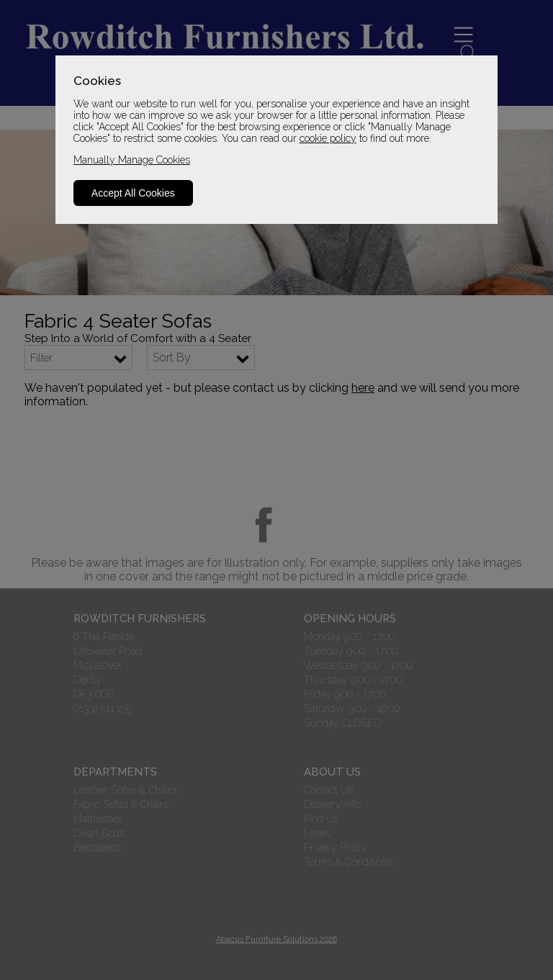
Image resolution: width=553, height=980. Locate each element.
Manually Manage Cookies (132, 160)
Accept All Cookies (133, 193)
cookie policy (328, 138)
